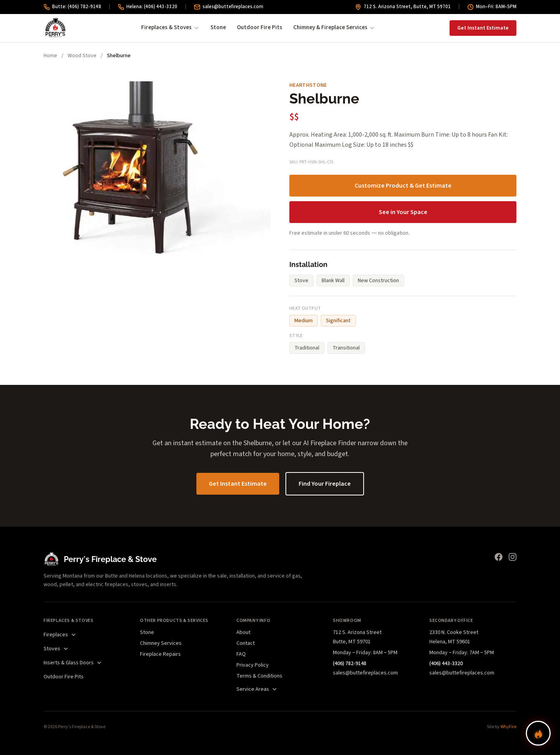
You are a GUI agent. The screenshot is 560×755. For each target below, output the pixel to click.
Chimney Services (161, 643)
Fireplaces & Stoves (170, 27)
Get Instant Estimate (483, 28)
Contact (246, 643)
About (243, 632)
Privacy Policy (253, 665)
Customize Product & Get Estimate (403, 186)
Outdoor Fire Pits (260, 27)
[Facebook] (499, 557)
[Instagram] (513, 557)
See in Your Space (403, 212)
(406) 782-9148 (350, 664)
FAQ (241, 654)
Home (50, 56)
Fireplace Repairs (160, 654)
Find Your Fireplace (325, 484)
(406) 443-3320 (446, 664)
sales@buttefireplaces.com (229, 7)
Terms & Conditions (259, 676)
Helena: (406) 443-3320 (148, 7)
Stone (218, 27)
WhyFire (508, 727)
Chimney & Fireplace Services (334, 27)
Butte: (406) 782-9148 (72, 7)
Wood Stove (82, 56)
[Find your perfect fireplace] (538, 733)
